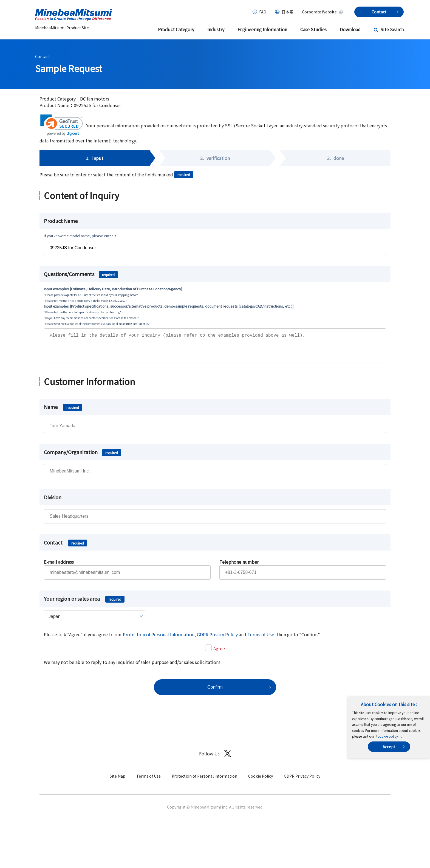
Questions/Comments (81, 274)
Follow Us (215, 759)
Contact (43, 56)
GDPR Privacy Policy (217, 640)
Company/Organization (83, 457)
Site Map (118, 781)
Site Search (392, 29)
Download (350, 29)
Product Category (176, 29)
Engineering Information (262, 29)
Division (53, 503)
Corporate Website (323, 12)
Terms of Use (261, 640)
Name (63, 412)
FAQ (263, 12)
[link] (62, 125)
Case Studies (313, 29)
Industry (216, 29)
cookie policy (388, 736)
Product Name (61, 221)
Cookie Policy (261, 781)
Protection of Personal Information (159, 640)
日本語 (287, 12)
